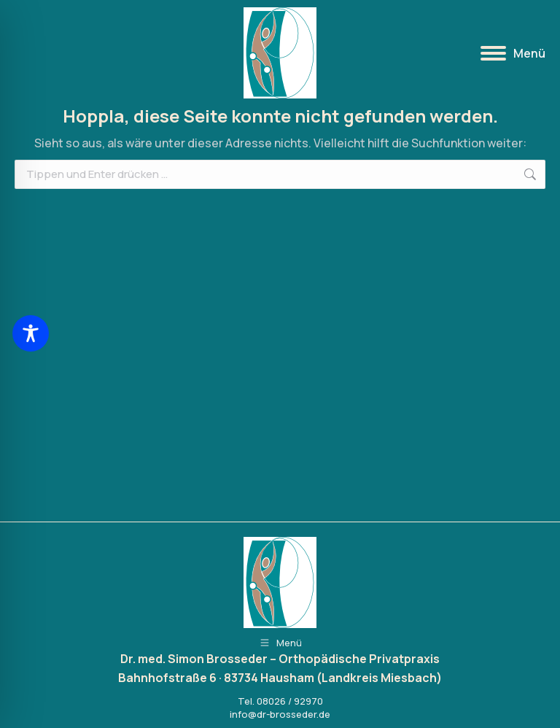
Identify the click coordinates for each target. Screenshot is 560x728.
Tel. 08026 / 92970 (280, 701)
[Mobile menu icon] (513, 53)
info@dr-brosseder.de (280, 714)
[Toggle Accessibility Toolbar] (31, 333)
